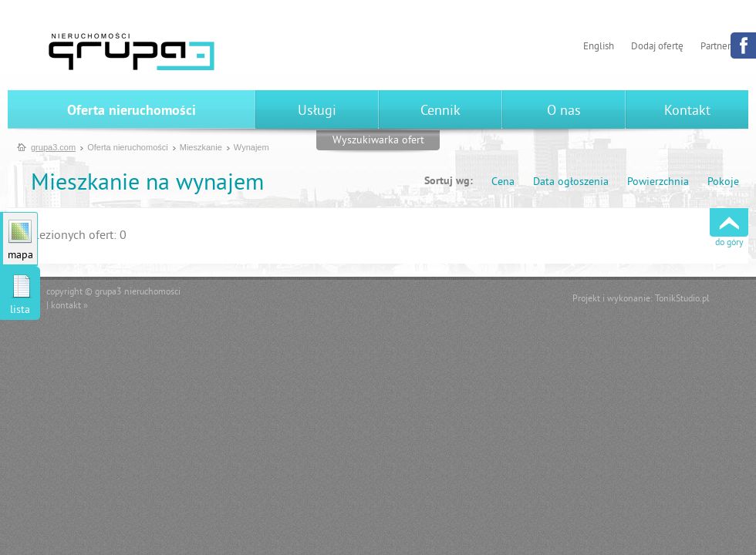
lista (20, 310)
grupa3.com (53, 147)
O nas (564, 111)
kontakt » (69, 306)
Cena (503, 182)
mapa (20, 256)
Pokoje (723, 182)
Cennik (440, 111)
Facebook (743, 45)
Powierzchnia (658, 182)
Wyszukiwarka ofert (378, 141)
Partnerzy (720, 47)
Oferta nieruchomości (132, 111)
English (599, 47)
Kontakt (687, 111)
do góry (729, 243)
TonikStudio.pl (682, 299)
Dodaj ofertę (657, 47)
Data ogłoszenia (571, 182)
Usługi (317, 111)
